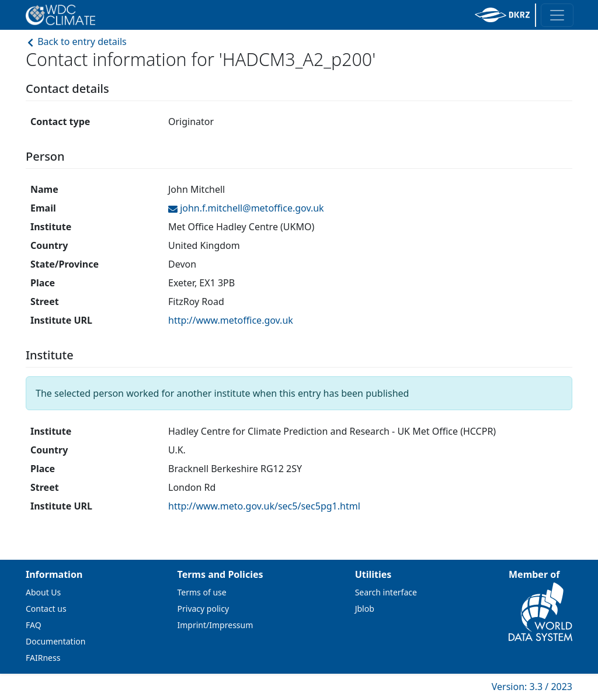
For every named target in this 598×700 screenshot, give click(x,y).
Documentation (55, 641)
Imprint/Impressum (215, 625)
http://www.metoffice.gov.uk (231, 320)
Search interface (386, 592)
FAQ (34, 625)
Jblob (365, 609)
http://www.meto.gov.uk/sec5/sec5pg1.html (264, 506)
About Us (43, 592)
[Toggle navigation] (557, 15)
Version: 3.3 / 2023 (532, 687)
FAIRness (43, 658)
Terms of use (202, 592)
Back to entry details (76, 41)
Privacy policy (204, 609)
